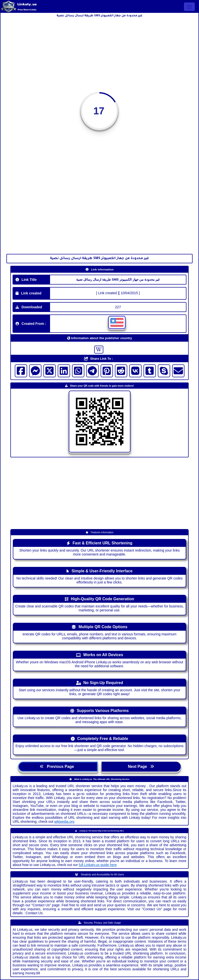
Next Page (141, 767)
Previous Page (58, 767)
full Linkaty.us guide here (98, 865)
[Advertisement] (99, 54)
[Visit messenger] (35, 371)
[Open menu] (189, 7)
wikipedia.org (64, 822)
